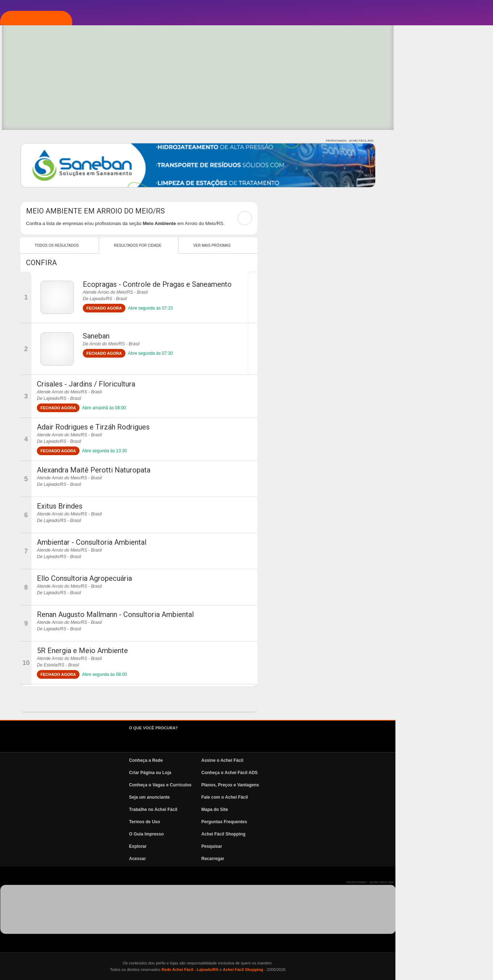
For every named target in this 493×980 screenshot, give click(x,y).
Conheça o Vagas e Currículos (258, 785)
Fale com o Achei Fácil (322, 797)
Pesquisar (309, 846)
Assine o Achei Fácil (320, 760)
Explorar (42, 118)
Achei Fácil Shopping (321, 834)
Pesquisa (41, 140)
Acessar (235, 859)
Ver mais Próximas (310, 245)
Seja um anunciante (247, 797)
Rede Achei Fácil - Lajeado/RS (288, 970)
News (36, 183)
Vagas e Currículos (56, 161)
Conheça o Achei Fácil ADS (327, 773)
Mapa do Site (312, 810)
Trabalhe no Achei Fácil (251, 810)
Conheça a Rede (243, 760)
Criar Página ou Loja (248, 773)
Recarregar (310, 859)
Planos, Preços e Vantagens (328, 785)
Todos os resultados (154, 245)
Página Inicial (48, 75)
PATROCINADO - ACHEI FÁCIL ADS (447, 141)
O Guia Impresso (244, 834)
